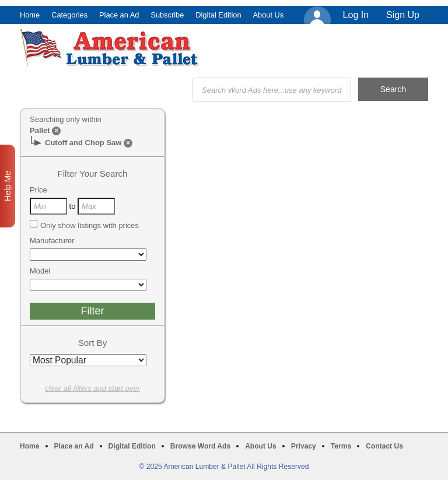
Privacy (304, 446)
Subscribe (167, 15)
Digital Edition (218, 15)
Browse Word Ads (200, 446)
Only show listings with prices (84, 225)
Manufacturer (52, 241)
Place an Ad (119, 15)
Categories (69, 15)
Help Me (8, 186)
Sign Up (403, 15)
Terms (341, 446)
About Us (269, 15)
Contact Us (384, 446)
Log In (356, 15)
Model (40, 271)
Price (38, 190)
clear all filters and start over (92, 388)
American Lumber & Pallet (111, 48)
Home (30, 15)
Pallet (40, 130)
